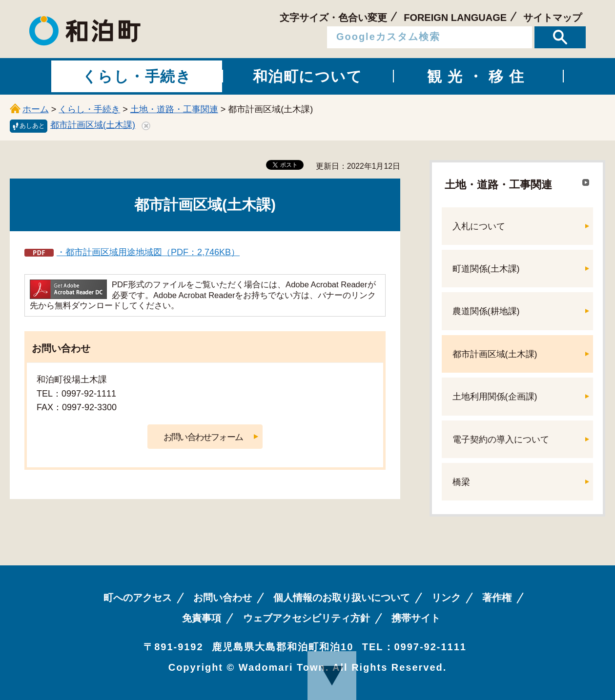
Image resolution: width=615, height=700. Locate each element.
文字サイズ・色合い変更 (333, 18)
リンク (446, 598)
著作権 (497, 598)
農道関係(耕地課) (486, 311)
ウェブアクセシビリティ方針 (307, 618)
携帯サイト (416, 618)
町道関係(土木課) (486, 269)
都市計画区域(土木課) (93, 125)
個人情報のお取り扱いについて (342, 598)
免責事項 (202, 618)
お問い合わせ (223, 598)
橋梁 (461, 482)
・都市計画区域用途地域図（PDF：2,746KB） (148, 252)
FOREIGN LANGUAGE (455, 18)
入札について (479, 226)
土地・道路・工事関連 (174, 109)
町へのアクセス (138, 598)
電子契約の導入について (501, 440)
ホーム (36, 109)
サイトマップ (553, 18)
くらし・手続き (89, 109)
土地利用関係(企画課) (495, 397)
